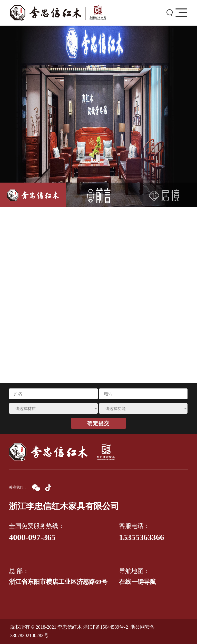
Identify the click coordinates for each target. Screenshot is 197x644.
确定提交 (98, 423)
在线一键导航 (137, 582)
